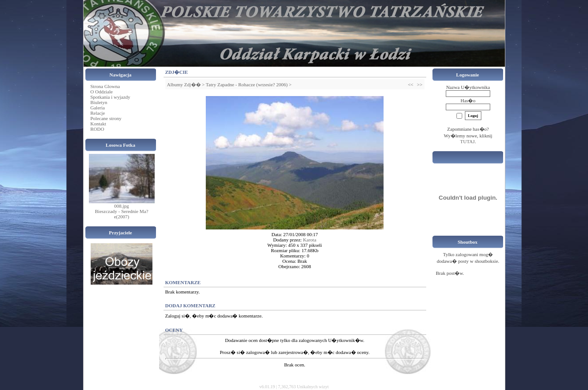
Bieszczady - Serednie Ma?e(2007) (121, 214)
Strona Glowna (105, 86)
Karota (310, 240)
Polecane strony (106, 118)
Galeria (97, 108)
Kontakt (98, 124)
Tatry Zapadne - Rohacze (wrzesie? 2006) (247, 84)
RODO (97, 129)
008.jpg (122, 206)
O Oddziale (101, 92)
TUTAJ (467, 141)
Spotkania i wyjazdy (110, 97)
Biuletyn (99, 102)
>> (420, 84)
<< (411, 84)
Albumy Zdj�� (184, 84)
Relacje (98, 113)
